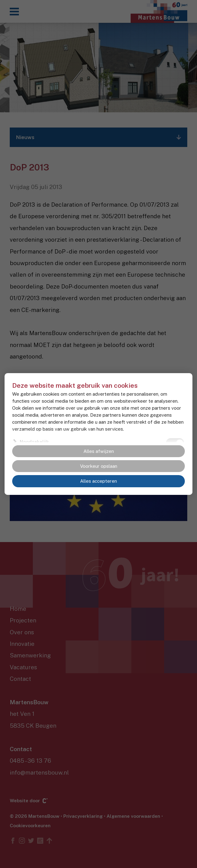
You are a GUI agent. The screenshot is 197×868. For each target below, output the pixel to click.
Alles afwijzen (99, 451)
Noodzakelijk (34, 442)
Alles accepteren (98, 481)
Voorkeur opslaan (99, 466)
